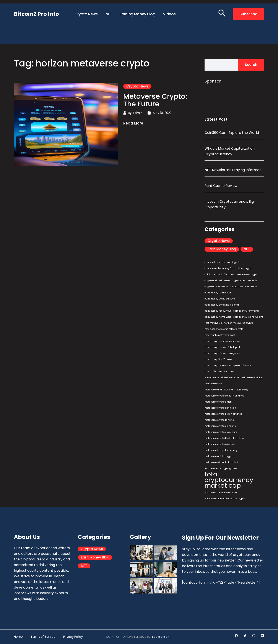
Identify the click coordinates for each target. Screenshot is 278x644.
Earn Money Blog (222, 249)
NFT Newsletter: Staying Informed (233, 170)
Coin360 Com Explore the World (232, 133)
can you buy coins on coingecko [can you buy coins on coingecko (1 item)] (223, 262)
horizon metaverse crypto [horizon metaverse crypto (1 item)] (238, 323)
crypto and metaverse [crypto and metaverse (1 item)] (217, 281)
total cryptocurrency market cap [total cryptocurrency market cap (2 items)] (229, 480)
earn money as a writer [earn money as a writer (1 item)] (218, 293)
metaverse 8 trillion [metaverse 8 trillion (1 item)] (252, 378)
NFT (247, 249)
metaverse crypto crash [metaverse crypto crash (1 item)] (218, 402)
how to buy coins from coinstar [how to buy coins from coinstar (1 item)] (222, 341)
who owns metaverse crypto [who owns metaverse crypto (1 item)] (221, 493)
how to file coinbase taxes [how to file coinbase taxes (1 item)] (219, 371)
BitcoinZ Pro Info (36, 14)
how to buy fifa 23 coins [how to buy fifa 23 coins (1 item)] (218, 359)
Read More (133, 123)
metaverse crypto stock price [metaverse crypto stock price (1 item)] (221, 432)
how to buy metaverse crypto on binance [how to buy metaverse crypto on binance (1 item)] (228, 365)
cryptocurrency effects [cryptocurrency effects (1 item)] (244, 281)
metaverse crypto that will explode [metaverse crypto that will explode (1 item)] (224, 438)
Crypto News (137, 86)
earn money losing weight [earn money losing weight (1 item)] (248, 317)
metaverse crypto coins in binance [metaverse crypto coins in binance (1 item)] (224, 396)
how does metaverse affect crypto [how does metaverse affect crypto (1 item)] (224, 329)
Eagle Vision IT (162, 637)
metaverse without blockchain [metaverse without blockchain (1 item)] (222, 462)
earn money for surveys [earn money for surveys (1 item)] (218, 311)
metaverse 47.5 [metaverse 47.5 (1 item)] (213, 384)
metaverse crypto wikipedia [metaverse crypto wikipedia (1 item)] (220, 444)
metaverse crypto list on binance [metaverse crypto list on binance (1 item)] (223, 414)
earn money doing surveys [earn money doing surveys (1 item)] (220, 299)
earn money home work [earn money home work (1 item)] (218, 317)
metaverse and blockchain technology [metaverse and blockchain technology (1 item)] (226, 390)
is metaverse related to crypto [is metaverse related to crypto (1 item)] (222, 378)
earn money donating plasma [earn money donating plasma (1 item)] (222, 305)
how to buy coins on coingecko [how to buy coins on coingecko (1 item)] (222, 353)
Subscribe (248, 14)
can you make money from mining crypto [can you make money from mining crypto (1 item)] (228, 268)
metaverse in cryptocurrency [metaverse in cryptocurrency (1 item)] (221, 450)
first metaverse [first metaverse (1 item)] (213, 323)
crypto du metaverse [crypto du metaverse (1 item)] (216, 287)
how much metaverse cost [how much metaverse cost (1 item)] (220, 335)
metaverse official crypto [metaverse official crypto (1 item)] (219, 456)
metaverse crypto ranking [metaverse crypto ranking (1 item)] (219, 420)
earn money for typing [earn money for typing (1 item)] (246, 311)
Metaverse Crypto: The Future (155, 100)
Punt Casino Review (221, 186)
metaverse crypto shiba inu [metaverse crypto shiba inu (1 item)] (220, 426)
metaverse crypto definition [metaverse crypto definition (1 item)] (220, 408)
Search (251, 65)
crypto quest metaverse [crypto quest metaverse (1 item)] (244, 287)
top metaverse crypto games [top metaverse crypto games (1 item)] (221, 468)
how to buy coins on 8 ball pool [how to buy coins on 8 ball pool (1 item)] (222, 347)
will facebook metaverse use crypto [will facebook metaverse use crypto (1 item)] (225, 499)
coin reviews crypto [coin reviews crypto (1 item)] (247, 274)
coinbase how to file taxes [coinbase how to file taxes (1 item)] (219, 274)
